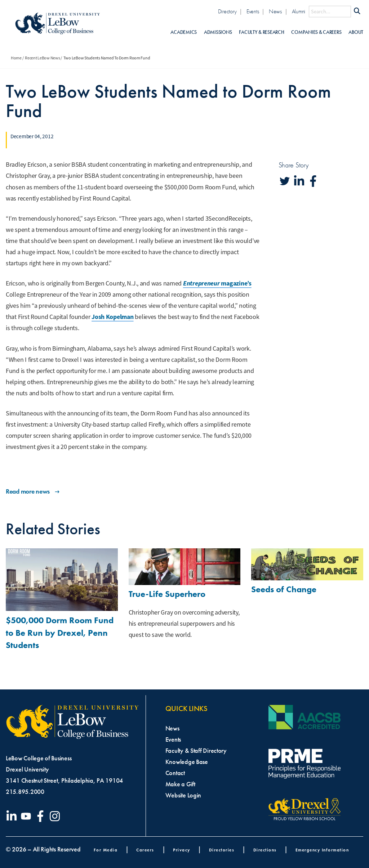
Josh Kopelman (113, 317)
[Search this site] (330, 12)
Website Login (183, 795)
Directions (265, 850)
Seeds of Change (284, 589)
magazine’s (217, 283)
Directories (222, 850)
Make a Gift (180, 784)
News (275, 11)
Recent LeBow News (42, 58)
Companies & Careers (316, 32)
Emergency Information (322, 850)
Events (253, 11)
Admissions (218, 32)
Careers (145, 850)
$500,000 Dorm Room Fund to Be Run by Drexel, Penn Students (60, 633)
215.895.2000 (25, 792)
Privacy (182, 850)
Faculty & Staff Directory (196, 751)
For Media (106, 850)
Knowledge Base (187, 762)
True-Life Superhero (167, 594)
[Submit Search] (357, 12)
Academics (184, 32)
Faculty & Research (261, 32)
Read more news (33, 491)
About (356, 32)
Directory (227, 11)
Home (16, 58)
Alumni (299, 11)
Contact (175, 773)
